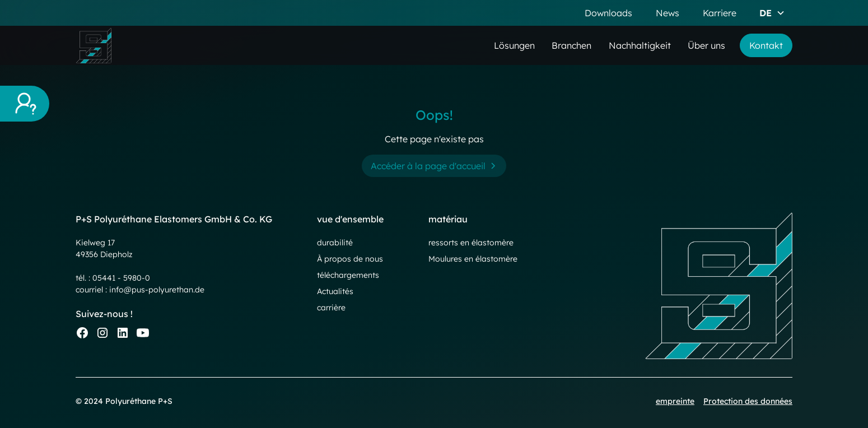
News (668, 13)
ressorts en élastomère (471, 243)
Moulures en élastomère (473, 259)
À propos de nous (350, 259)
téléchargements (348, 275)
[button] (772, 13)
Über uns (706, 45)
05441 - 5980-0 (121, 278)
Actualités (335, 291)
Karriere (720, 13)
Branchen (571, 45)
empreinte (675, 401)
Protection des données (748, 401)
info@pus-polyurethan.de (157, 290)
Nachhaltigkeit (640, 45)
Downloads (608, 13)
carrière (331, 308)
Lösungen (514, 45)
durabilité (335, 243)
